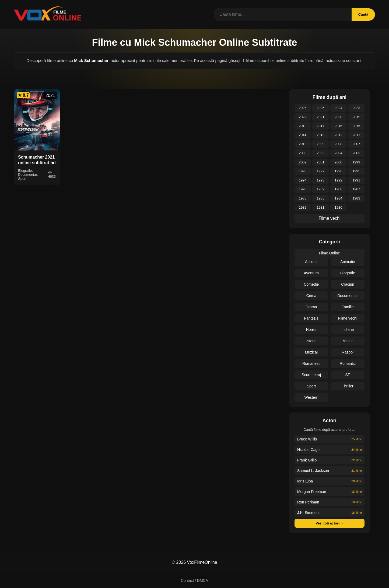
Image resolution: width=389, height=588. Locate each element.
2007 (356, 144)
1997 (320, 171)
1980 (339, 207)
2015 (356, 126)
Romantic (348, 363)
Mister (348, 341)
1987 (356, 189)
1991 (356, 180)
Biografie (348, 273)
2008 (339, 144)
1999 (356, 162)
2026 (303, 108)
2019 (356, 117)
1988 (339, 189)
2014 (303, 135)
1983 (356, 198)
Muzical (311, 352)
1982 (303, 207)
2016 (339, 126)
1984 (339, 198)
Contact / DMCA (194, 580)
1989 (320, 189)
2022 (303, 117)
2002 (303, 162)
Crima (311, 296)
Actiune (311, 262)
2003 (356, 153)
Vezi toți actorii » (330, 523)
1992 (339, 180)
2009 (320, 144)
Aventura (311, 273)
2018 (303, 126)
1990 (303, 189)
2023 (356, 108)
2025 (320, 108)
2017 (320, 126)
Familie (348, 307)
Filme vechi (329, 218)
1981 (320, 207)
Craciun (348, 284)
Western (311, 397)
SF (348, 375)
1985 (320, 198)
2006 (303, 153)
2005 (320, 153)
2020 (339, 117)
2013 (320, 135)
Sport (311, 386)
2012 (339, 135)
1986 (303, 198)
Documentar (348, 296)
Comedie (311, 284)
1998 (303, 171)
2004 (339, 153)
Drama (311, 307)
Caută (363, 14)
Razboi (348, 352)
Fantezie (311, 318)
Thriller (348, 386)
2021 (320, 117)
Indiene (348, 330)
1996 (339, 171)
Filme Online (330, 253)
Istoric (311, 341)
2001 (320, 162)
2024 (339, 108)
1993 (320, 180)
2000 (339, 162)
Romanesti (311, 363)
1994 (303, 180)
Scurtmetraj (311, 375)
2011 (356, 135)
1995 (356, 171)
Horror (311, 330)
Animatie (348, 262)
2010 (303, 144)
